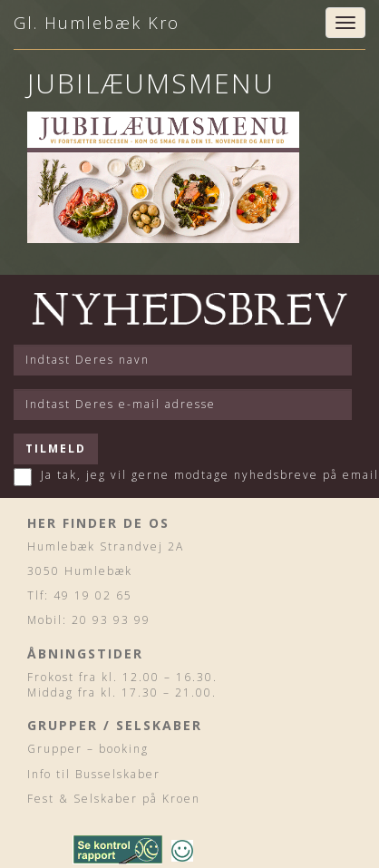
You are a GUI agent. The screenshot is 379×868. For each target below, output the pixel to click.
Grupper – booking (88, 749)
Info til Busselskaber (94, 774)
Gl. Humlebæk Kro (97, 23)
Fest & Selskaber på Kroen (114, 799)
